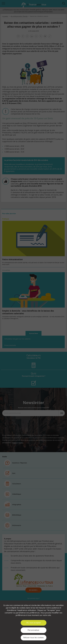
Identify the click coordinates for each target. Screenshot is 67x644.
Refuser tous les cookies (34, 637)
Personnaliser (33, 630)
